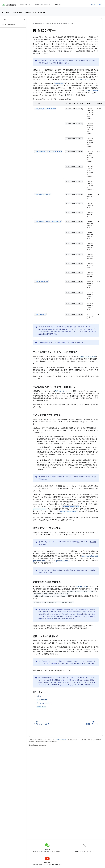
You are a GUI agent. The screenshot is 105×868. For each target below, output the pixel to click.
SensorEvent (60, 83)
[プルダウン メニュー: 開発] (61, 5)
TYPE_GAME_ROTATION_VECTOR (45, 109)
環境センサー (41, 707)
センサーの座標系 (92, 90)
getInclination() (63, 561)
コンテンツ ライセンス (62, 740)
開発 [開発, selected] (57, 5)
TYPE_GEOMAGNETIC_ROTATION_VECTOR (48, 152)
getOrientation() (40, 509)
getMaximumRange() (67, 685)
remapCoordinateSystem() (68, 511)
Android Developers (38, 23)
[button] (12, 19)
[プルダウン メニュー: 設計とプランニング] (50, 5)
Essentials (24, 5)
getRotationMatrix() (71, 507)
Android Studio (96, 5)
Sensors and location (35, 12)
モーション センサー (84, 79)
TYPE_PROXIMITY (40, 314)
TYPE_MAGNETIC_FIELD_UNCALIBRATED (48, 221)
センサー (40, 696)
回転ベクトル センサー (88, 357)
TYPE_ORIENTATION (41, 281)
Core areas (17, 12)
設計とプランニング (41, 5)
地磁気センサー (82, 587)
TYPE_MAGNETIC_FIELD (42, 194)
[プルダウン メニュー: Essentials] (30, 5)
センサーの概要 (42, 700)
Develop (6, 12)
